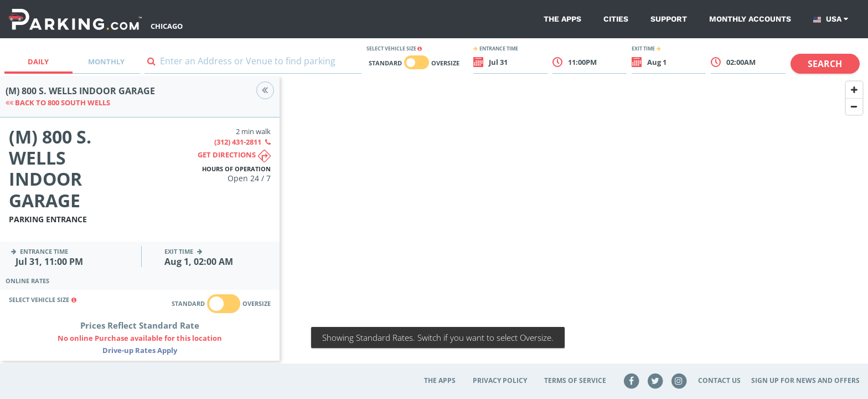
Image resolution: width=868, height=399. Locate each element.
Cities (616, 19)
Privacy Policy (500, 380)
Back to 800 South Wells (58, 103)
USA (831, 19)
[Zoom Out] (854, 106)
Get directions (234, 156)
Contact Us (719, 380)
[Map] (574, 226)
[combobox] (253, 63)
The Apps (562, 19)
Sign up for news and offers (805, 380)
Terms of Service (575, 380)
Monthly (106, 62)
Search (825, 64)
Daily (38, 62)
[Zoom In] (854, 90)
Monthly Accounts (750, 19)
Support (669, 19)
